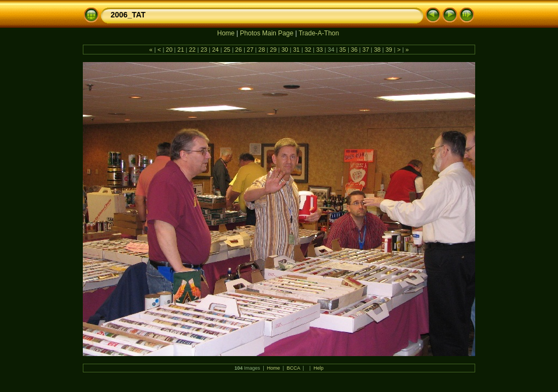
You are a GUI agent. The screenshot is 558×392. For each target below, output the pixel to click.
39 (389, 50)
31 (296, 50)
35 (343, 50)
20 (169, 50)
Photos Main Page (266, 33)
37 (366, 50)
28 (262, 50)
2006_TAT (128, 15)
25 (227, 50)
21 (180, 50)
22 (192, 50)
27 (250, 50)
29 (273, 50)
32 (308, 50)
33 (319, 50)
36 (354, 50)
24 (215, 50)
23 (204, 50)
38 (377, 50)
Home (226, 33)
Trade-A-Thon (319, 33)
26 (239, 50)
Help (319, 368)
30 (284, 50)
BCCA (293, 368)
